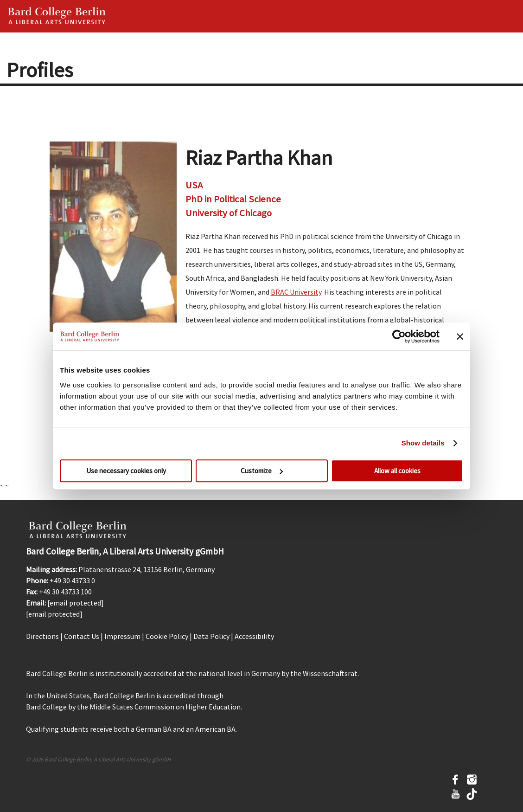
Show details (423, 443)
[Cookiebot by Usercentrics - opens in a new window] (399, 336)
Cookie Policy (167, 636)
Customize (262, 471)
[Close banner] (460, 336)
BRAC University (296, 292)
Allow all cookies (397, 471)
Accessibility (254, 636)
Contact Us (82, 636)
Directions (42, 636)
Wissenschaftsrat (330, 673)
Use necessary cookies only (126, 471)
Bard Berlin (57, 16)
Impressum (122, 636)
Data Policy (211, 636)
